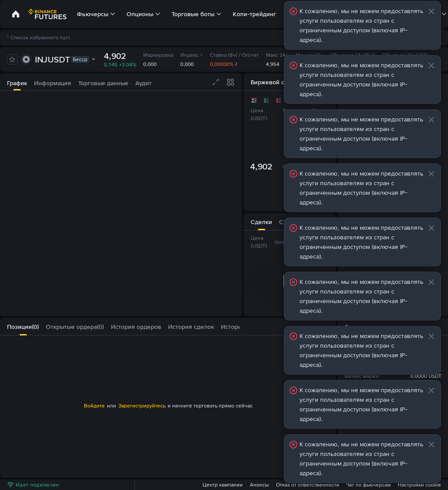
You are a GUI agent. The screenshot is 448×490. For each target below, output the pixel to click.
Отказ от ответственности (308, 485)
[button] (234, 327)
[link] (16, 14)
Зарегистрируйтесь (142, 406)
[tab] (17, 82)
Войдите (94, 406)
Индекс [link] (192, 55)
